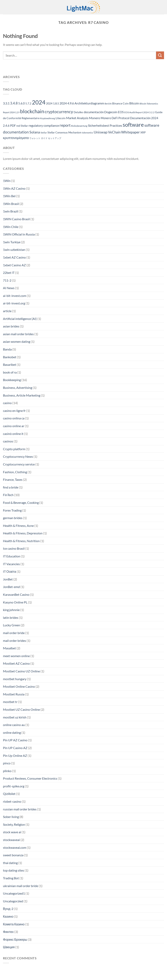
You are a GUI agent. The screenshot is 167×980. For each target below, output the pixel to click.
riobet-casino (12, 801)
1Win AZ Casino (14, 188)
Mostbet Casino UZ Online (21, 671)
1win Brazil (11, 211)
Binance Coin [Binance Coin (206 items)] (120, 103)
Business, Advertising (18, 388)
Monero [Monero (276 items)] (95, 118)
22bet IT (9, 273)
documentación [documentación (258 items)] (94, 112)
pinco (7, 763)
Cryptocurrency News (18, 456)
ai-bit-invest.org (14, 303)
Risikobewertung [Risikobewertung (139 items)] (79, 126)
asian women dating (17, 341)
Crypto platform (14, 449)
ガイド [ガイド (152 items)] (44, 138)
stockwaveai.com (15, 847)
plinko (7, 771)
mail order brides (14, 641)
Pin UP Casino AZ (15, 748)
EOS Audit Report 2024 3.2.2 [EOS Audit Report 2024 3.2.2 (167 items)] (139, 112)
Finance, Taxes (13, 479)
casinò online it (13, 434)
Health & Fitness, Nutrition (21, 541)
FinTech (8, 495)
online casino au (14, 725)
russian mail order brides (20, 809)
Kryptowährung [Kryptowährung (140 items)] (48, 118)
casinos (8, 441)
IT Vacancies (11, 564)
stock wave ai (12, 832)
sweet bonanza (13, 855)
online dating (12, 732)
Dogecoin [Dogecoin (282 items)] (111, 112)
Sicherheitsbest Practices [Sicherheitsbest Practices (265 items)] (105, 126)
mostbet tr (10, 702)
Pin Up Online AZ (15, 756)
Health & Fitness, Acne (18, 526)
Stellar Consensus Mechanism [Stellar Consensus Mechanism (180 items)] (64, 132)
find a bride (11, 487)
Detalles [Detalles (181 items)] (78, 112)
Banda (7, 349)
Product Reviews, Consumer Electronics (30, 778)
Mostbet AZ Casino (16, 663)
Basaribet (10, 364)
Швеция (9, 947)
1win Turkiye (12, 242)
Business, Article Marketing (22, 395)
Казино (8, 916)
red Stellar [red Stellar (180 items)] (22, 126)
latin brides (11, 617)
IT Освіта (10, 571)
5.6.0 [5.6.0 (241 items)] (22, 103)
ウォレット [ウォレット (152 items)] (35, 138)
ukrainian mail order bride (21, 886)
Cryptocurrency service (19, 464)
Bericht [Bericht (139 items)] (108, 104)
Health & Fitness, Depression (23, 533)
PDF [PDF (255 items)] (13, 126)
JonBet (8, 579)
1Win (7, 181)
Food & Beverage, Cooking (21, 503)
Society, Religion (14, 824)
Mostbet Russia (14, 694)
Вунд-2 (8, 909)
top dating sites (14, 870)
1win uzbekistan (14, 250)
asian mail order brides (18, 334)
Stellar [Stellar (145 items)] (44, 133)
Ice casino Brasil (14, 548)
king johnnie (11, 610)
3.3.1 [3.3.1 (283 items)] (6, 103)
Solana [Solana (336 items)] (35, 132)
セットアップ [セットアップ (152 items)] (55, 138)
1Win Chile (11, 227)
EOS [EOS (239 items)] (121, 112)
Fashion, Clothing (15, 472)
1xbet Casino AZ (14, 265)
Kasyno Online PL (15, 602)
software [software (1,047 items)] (133, 125)
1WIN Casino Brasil (16, 219)
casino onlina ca (14, 418)
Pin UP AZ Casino (15, 740)
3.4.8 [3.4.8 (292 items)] (14, 103)
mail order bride (14, 633)
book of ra (10, 372)
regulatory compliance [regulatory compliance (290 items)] (44, 125)
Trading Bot (11, 878)
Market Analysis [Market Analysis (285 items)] (77, 118)
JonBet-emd (11, 587)
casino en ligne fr (14, 411)
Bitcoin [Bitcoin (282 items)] (134, 103)
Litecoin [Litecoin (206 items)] (61, 118)
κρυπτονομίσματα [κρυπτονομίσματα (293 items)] (16, 138)
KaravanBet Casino (16, 594)
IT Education (12, 556)
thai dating (10, 863)
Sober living (11, 817)
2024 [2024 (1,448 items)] (39, 102)
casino (7, 403)
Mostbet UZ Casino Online (21, 709)
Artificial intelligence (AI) (20, 319)
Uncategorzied (13, 901)
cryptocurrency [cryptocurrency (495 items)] (59, 112)
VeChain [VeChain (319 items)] (114, 132)
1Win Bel (9, 196)
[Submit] (160, 55)
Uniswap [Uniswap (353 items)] (101, 132)
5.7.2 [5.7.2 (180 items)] (28, 103)
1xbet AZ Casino (14, 257)
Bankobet (10, 357)
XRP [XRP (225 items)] (143, 132)
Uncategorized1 (14, 893)
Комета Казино (14, 924)
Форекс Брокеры (15, 939)
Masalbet (9, 648)
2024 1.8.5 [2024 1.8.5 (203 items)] (53, 103)
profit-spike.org (14, 786)
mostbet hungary (15, 679)
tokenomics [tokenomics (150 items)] (88, 133)
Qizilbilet (9, 794)
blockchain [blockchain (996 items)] (32, 111)
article (7, 311)
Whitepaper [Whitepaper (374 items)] (130, 132)
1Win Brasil (11, 204)
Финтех (8, 932)
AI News (9, 288)
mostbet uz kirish (15, 717)
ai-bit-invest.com (15, 296)
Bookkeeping (12, 380)
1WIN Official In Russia (19, 234)
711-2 (7, 280)
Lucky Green (12, 625)
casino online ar (14, 426)
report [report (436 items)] (65, 125)
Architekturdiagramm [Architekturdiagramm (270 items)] (89, 103)
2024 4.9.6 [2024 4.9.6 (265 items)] (67, 103)
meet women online (16, 656)
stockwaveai (11, 840)
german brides (13, 518)
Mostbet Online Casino (19, 686)
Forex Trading (12, 510)
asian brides (11, 326)
